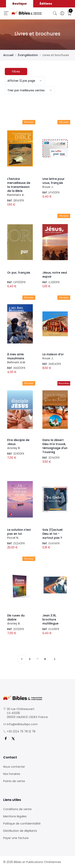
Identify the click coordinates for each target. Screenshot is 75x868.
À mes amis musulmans (20, 358)
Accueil (8, 55)
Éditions (46, 4)
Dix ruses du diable (20, 619)
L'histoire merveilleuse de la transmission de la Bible (20, 187)
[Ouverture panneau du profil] (62, 13)
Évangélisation (28, 55)
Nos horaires (12, 774)
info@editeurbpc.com (22, 724)
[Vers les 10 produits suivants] (54, 659)
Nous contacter (14, 767)
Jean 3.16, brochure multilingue (50, 619)
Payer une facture (16, 838)
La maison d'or (55, 356)
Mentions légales (15, 816)
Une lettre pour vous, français (55, 183)
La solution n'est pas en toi (20, 534)
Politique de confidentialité (22, 824)
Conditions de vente (17, 809)
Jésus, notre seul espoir (55, 275)
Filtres (16, 71)
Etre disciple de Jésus (20, 444)
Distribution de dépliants (20, 831)
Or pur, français (19, 273)
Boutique (20, 4)
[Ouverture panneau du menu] (6, 13)
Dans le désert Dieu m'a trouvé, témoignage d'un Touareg (55, 446)
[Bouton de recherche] (55, 13)
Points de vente (14, 781)
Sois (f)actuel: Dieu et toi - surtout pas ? (53, 534)
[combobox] (25, 81)
